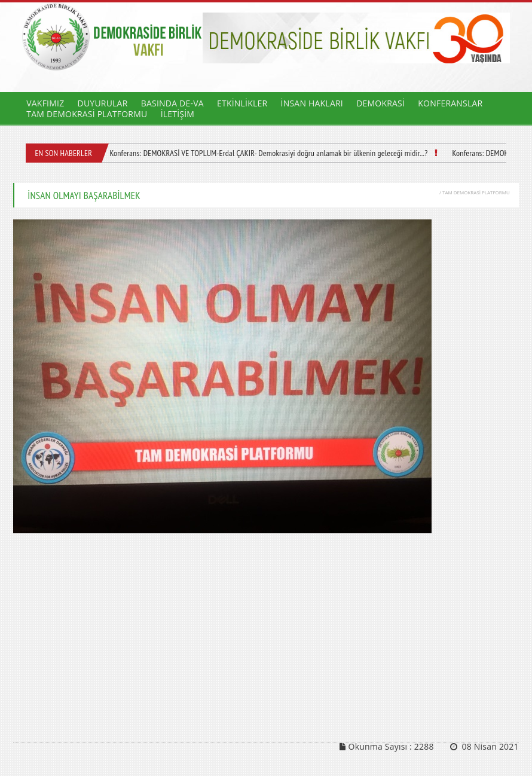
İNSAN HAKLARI (312, 103)
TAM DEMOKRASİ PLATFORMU (87, 114)
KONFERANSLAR (450, 103)
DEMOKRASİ (380, 103)
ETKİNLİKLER (242, 103)
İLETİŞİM (178, 114)
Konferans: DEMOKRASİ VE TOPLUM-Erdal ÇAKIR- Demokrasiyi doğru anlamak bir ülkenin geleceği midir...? (268, 153)
